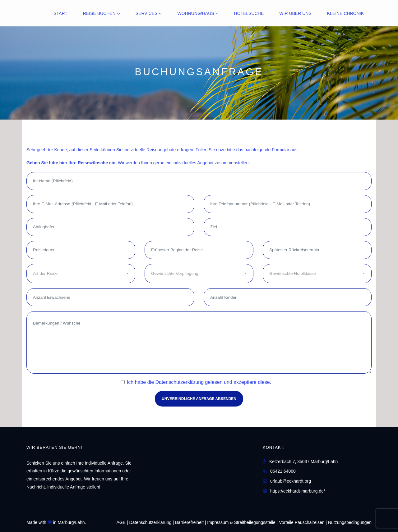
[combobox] (81, 274)
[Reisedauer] (81, 250)
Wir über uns (295, 13)
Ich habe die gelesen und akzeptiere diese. (199, 382)
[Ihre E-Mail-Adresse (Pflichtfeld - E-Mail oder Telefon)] (110, 204)
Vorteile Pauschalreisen (302, 522)
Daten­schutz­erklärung (150, 522)
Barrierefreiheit (189, 522)
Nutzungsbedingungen (350, 522)
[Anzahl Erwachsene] (110, 297)
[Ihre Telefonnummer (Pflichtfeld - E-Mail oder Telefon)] (288, 204)
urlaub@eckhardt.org (291, 481)
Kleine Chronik (345, 13)
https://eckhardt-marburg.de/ (298, 491)
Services (147, 13)
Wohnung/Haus (196, 13)
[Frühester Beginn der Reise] (199, 250)
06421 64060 (283, 471)
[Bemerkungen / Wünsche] (199, 342)
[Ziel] (288, 227)
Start (60, 13)
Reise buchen (99, 13)
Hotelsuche (249, 13)
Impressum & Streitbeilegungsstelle (241, 522)
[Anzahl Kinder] (288, 297)
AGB (121, 522)
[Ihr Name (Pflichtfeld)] (199, 181)
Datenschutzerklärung (179, 382)
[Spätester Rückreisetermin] (317, 250)
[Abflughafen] (110, 227)
